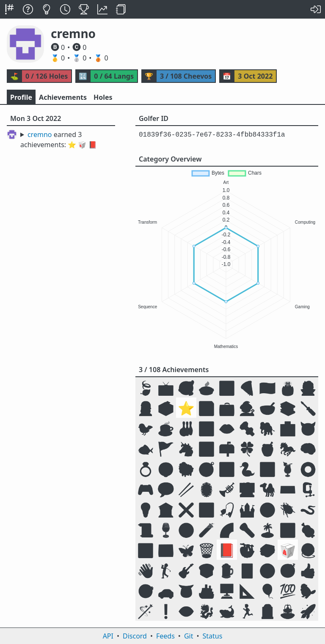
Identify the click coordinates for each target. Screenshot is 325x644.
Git (189, 636)
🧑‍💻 (247, 489)
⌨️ (288, 489)
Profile (21, 97)
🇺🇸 (267, 388)
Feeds (165, 636)
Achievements (63, 97)
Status (212, 636)
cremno (40, 134)
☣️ (186, 530)
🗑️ (207, 550)
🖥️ (227, 591)
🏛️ (166, 509)
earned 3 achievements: (59, 140)
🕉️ (146, 550)
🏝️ (267, 530)
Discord (135, 636)
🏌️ (166, 570)
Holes (103, 97)
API (108, 636)
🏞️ (207, 448)
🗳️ (166, 408)
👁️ (186, 611)
